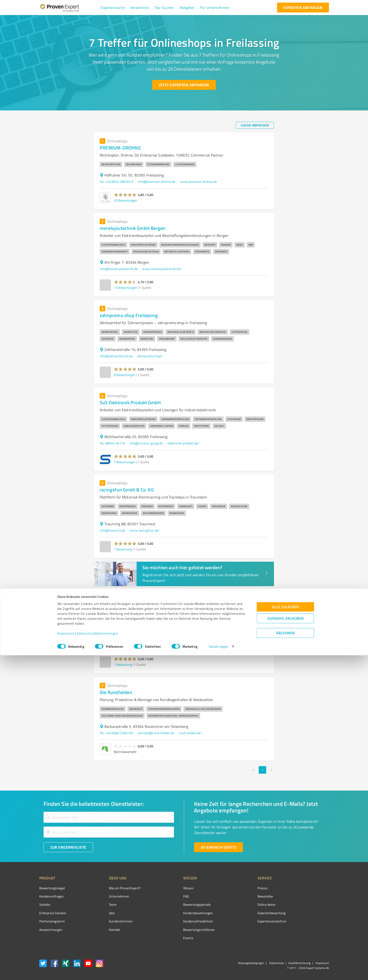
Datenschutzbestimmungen (97, 958)
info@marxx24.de (112, 530)
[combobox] (109, 817)
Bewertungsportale (179, 904)
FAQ (168, 896)
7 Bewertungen (125, 462)
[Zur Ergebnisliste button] (68, 847)
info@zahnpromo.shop (116, 356)
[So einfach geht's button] (218, 847)
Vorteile (45, 904)
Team (104, 904)
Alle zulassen (285, 931)
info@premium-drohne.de (157, 182)
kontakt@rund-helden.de (156, 733)
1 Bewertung (123, 549)
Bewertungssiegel (52, 888)
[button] (113, 8)
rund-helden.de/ (190, 733)
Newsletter (239, 896)
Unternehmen (110, 896)
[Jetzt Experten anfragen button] (184, 85)
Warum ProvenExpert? (116, 888)
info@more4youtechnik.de (119, 269)
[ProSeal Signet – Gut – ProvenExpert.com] (311, 897)
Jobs (103, 913)
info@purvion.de (111, 646)
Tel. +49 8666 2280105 (117, 733)
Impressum (66, 958)
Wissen (171, 888)
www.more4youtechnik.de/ (162, 269)
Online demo (240, 904)
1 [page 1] (262, 770)
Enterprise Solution (53, 913)
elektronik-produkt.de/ (183, 443)
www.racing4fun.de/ (145, 530)
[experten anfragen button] (303, 8)
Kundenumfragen (52, 896)
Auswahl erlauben (285, 943)
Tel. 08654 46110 (112, 443)
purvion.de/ (136, 646)
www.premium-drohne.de (198, 182)
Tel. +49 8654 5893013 (117, 182)
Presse (236, 888)
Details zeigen (219, 971)
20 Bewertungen (126, 200)
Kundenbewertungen (180, 913)
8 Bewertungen (125, 375)
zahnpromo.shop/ (150, 356)
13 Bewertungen (126, 288)
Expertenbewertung (245, 913)
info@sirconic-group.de (146, 443)
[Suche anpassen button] (255, 125)
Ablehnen (285, 958)
